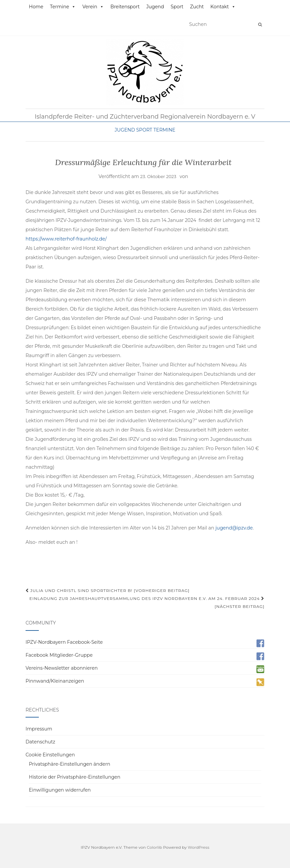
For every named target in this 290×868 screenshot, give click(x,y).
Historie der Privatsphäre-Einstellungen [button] (75, 777)
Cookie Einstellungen (50, 755)
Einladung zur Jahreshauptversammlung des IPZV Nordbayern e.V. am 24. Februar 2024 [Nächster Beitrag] (147, 602)
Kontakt (223, 7)
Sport (177, 7)
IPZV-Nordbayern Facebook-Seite (64, 642)
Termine (63, 7)
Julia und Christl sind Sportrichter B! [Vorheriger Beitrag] (108, 590)
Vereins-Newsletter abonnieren (62, 668)
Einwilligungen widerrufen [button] (60, 790)
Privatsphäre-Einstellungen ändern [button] (70, 764)
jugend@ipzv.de (234, 528)
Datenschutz (40, 742)
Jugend (155, 7)
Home (36, 7)
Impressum (39, 729)
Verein (93, 7)
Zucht (197, 7)
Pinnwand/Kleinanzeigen (55, 681)
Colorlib (155, 847)
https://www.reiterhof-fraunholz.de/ (66, 239)
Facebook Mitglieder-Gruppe (59, 655)
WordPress (199, 847)
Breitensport (125, 7)
